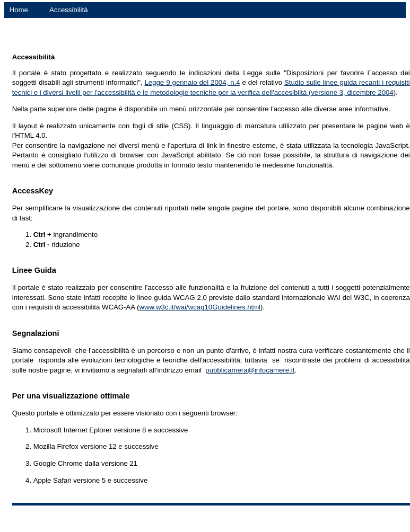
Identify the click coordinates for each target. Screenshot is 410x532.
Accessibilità (69, 10)
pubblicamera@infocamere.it (250, 370)
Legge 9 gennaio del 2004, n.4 (193, 82)
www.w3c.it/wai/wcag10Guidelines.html (200, 307)
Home (19, 10)
